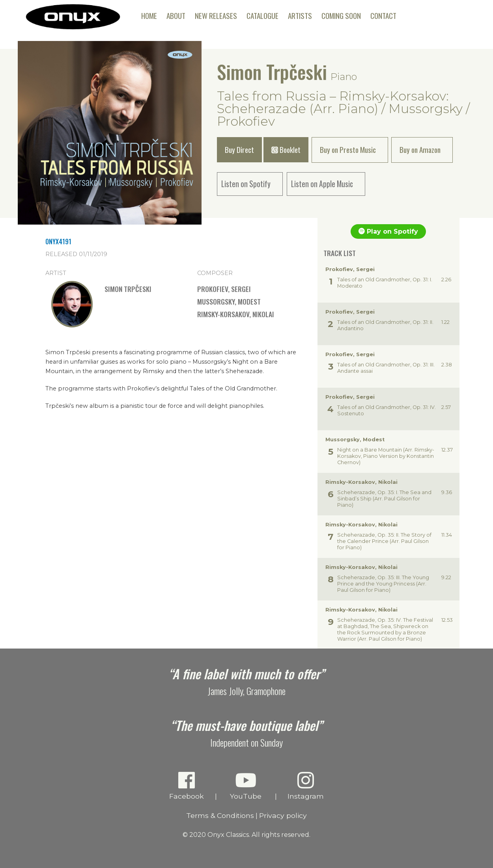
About (176, 16)
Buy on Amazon (420, 150)
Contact (383, 16)
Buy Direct (239, 150)
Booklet (286, 150)
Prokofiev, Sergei (224, 289)
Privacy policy (283, 815)
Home (149, 16)
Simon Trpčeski (272, 72)
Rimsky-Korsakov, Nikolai (236, 314)
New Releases (216, 16)
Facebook (187, 785)
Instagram (306, 785)
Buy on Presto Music (348, 150)
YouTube (246, 785)
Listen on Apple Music (322, 184)
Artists (300, 16)
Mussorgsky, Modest (229, 301)
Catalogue (262, 16)
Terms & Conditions (220, 815)
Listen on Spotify (246, 184)
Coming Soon (341, 16)
